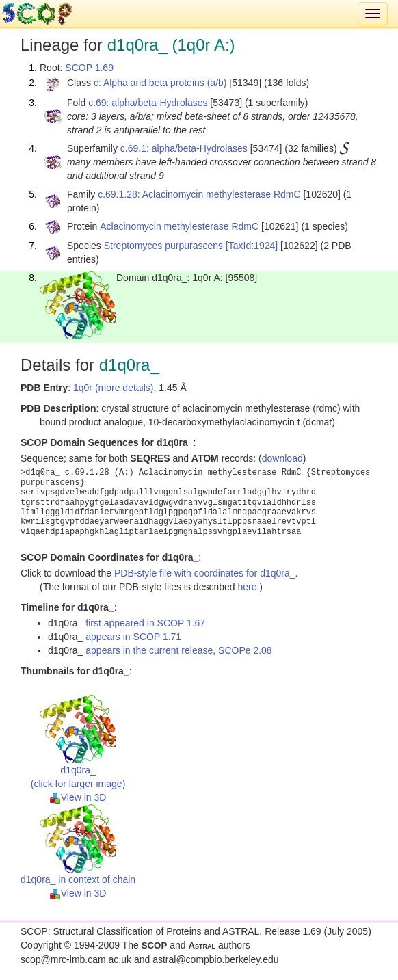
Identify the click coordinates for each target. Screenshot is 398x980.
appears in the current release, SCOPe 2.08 (178, 650)
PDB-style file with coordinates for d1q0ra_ (205, 573)
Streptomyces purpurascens (163, 246)
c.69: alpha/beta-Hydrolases (148, 103)
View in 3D (78, 797)
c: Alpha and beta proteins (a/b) (160, 83)
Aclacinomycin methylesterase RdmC (179, 226)
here (247, 587)
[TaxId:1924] (252, 246)
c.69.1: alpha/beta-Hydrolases (184, 148)
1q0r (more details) (114, 388)
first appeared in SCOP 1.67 (145, 623)
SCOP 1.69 (89, 68)
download (282, 458)
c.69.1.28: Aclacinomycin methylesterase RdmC (199, 194)
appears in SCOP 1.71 (133, 637)
